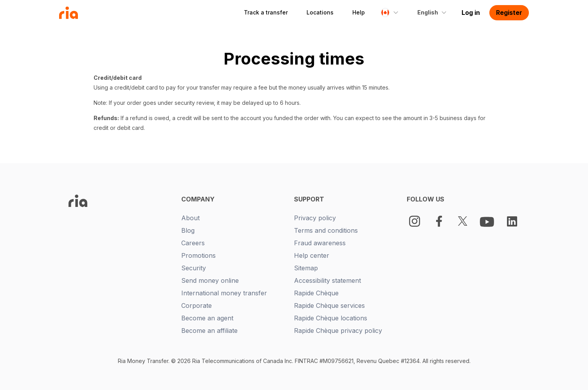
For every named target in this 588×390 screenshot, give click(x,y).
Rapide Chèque (316, 293)
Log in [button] (471, 13)
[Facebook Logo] (439, 221)
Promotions (198, 255)
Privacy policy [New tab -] (315, 218)
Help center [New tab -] (312, 255)
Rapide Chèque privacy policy (338, 331)
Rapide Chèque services (329, 306)
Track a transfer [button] (266, 12)
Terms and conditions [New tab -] (326, 230)
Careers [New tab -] (193, 243)
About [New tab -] (190, 218)
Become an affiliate (209, 331)
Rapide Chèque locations (331, 318)
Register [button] (509, 13)
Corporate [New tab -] (197, 306)
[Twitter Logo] (463, 221)
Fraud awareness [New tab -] (320, 243)
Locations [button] (320, 12)
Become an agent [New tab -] (207, 318)
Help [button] (359, 12)
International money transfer (224, 293)
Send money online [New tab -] (210, 280)
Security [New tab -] (194, 268)
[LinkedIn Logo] (512, 221)
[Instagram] (415, 221)
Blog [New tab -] (188, 230)
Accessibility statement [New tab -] (327, 280)
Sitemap (306, 268)
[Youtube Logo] (488, 221)
